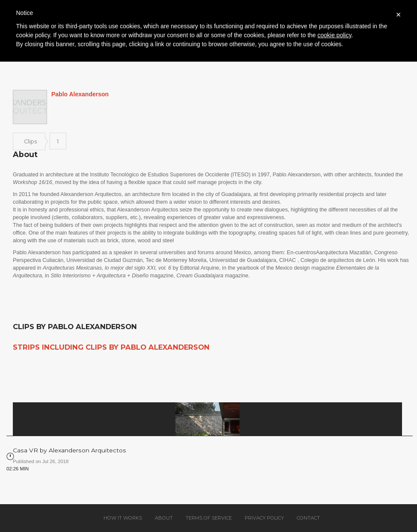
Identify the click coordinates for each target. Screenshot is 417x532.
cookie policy (334, 35)
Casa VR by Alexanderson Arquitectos (69, 450)
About (164, 518)
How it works (123, 518)
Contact (308, 518)
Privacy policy (264, 518)
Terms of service (209, 518)
